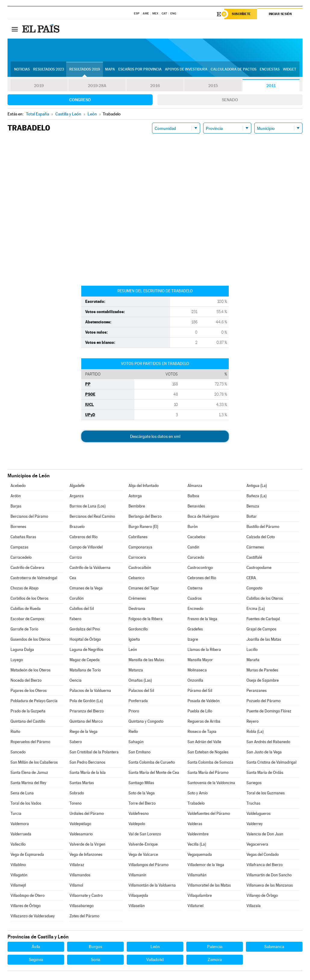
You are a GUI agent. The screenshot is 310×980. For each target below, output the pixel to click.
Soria (96, 960)
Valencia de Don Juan (265, 834)
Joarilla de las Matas (264, 639)
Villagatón (19, 875)
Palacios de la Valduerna (90, 691)
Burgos (95, 947)
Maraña (253, 660)
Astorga (135, 496)
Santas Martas (82, 783)
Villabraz (77, 865)
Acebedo (18, 486)
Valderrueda (21, 834)
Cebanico (136, 578)
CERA (251, 578)
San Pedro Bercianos (87, 762)
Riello (133, 732)
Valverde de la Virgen (87, 844)
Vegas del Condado (263, 854)
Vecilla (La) (197, 844)
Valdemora (20, 824)
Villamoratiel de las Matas (209, 885)
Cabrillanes (138, 537)
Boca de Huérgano (203, 516)
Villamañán (197, 875)
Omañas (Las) (140, 680)
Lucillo (252, 650)
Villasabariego (82, 906)
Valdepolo (137, 824)
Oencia (76, 680)
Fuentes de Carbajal (263, 619)
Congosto (254, 588)
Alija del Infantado (144, 486)
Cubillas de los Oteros (265, 598)
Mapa (110, 70)
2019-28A (97, 86)
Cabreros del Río (84, 537)
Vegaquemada (200, 854)
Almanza (195, 486)
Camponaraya (140, 547)
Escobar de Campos (27, 619)
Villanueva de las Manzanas (270, 885)
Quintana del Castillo (28, 721)
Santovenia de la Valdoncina (211, 783)
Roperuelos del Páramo (30, 742)
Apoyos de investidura (186, 70)
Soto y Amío (198, 793)
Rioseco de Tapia (202, 732)
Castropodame (259, 568)
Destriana (137, 609)
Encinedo (195, 609)
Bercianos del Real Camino (92, 516)
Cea (73, 578)
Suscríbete (241, 14)
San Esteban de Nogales (208, 752)
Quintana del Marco (86, 721)
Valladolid (155, 960)
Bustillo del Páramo (263, 527)
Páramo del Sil (200, 691)
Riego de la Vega (84, 732)
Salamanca (274, 947)
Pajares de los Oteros (29, 691)
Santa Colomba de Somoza (210, 762)
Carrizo (76, 557)
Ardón (16, 496)
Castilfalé (254, 557)
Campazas (19, 547)
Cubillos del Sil (82, 609)
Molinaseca (197, 670)
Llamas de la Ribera (204, 650)
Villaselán (137, 906)
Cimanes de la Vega (86, 588)
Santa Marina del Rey (28, 783)
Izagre (193, 639)
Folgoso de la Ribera (146, 619)
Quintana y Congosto (146, 721)
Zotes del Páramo (84, 916)
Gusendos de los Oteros (30, 639)
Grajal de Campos (261, 629)
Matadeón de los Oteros (31, 670)
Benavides (196, 506)
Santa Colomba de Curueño (152, 762)
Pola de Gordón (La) (86, 701)
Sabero (76, 742)
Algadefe (77, 486)
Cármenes (255, 547)
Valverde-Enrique (143, 844)
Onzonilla (195, 680)
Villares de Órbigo (26, 906)
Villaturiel (195, 906)
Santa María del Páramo (208, 773)
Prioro (134, 711)
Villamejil (18, 885)
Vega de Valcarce (143, 854)
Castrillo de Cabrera (27, 568)
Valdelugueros (259, 814)
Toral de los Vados (26, 803)
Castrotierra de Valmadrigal (34, 578)
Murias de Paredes (262, 670)
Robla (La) (255, 732)
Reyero (253, 721)
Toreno (76, 803)
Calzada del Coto (261, 537)
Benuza (253, 506)
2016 (155, 86)
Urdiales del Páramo (87, 814)
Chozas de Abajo (25, 588)
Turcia (16, 814)
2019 (39, 86)
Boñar (252, 516)
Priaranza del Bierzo (87, 711)
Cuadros (195, 598)
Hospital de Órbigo (85, 639)
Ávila (36, 947)
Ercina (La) (256, 609)
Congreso (80, 100)
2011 (271, 86)
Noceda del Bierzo (26, 680)
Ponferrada (138, 701)
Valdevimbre (198, 834)
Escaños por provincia (140, 70)
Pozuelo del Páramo (263, 701)
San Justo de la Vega (264, 752)
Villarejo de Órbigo (262, 895)
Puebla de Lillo (200, 711)
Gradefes (195, 629)
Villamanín (137, 875)
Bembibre (137, 506)
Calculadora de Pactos (234, 70)
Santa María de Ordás (265, 773)
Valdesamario (81, 834)
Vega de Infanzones (86, 854)
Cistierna (195, 588)
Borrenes (18, 527)
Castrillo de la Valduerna (90, 568)
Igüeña (134, 639)
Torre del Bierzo (142, 803)
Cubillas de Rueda (26, 609)
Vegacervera (257, 844)
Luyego (17, 660)
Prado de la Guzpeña (28, 711)
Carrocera (137, 557)
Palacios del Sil (141, 691)
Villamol (76, 885)
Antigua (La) (257, 486)
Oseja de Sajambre (263, 680)
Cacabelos (196, 537)
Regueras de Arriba (204, 721)
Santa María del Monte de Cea (154, 773)
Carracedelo (21, 557)
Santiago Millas (141, 783)
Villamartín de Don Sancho (269, 875)
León (133, 650)
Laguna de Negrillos (86, 650)
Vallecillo (18, 844)
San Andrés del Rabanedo (268, 742)
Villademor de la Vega (206, 865)
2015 (213, 86)
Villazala (254, 906)
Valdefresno (139, 814)
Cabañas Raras (23, 537)
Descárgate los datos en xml (155, 436)
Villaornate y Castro (86, 895)
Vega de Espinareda (27, 854)
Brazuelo (77, 527)
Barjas (16, 506)
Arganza (77, 496)
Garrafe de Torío (24, 629)
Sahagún (136, 742)
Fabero (75, 619)
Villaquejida (138, 895)
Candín (193, 547)
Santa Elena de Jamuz (29, 773)
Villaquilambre (200, 895)
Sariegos (254, 783)
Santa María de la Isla (88, 773)
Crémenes (137, 598)
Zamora (215, 960)
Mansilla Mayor (200, 660)
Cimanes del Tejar (144, 588)
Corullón (77, 598)
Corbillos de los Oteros (29, 598)
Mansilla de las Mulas (146, 660)
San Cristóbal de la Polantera (94, 752)
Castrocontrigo (200, 568)
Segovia (36, 960)
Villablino (18, 865)
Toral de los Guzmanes (266, 793)
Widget (290, 70)
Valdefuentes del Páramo (209, 814)
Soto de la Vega (142, 793)
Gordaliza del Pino (85, 629)
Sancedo (18, 752)
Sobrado (77, 793)
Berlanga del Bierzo (145, 516)
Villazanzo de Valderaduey (33, 916)
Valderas (195, 824)
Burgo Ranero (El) (143, 527)
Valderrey (255, 824)
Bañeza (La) (257, 496)
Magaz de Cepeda (85, 660)
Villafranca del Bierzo (265, 865)
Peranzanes (257, 691)
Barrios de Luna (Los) (88, 506)
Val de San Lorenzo (145, 834)
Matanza (136, 670)
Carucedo (196, 557)
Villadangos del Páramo (149, 865)
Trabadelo (196, 803)
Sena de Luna (22, 793)
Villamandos (80, 875)
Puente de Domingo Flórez (269, 711)
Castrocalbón (140, 568)
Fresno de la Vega (202, 619)
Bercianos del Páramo (29, 516)
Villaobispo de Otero (28, 895)
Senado (230, 100)
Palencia (215, 947)
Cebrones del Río (202, 578)
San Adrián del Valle (204, 742)
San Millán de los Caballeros (34, 762)
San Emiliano (139, 752)
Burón (193, 527)
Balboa (193, 496)
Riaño (15, 732)
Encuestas (270, 70)
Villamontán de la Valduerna (152, 885)
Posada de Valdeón (204, 701)
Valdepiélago (80, 824)
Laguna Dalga (22, 650)
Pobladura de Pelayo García (34, 701)
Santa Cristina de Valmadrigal (271, 762)
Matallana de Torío (85, 670)
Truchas (253, 803)
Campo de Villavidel (86, 547)
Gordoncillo (138, 629)
